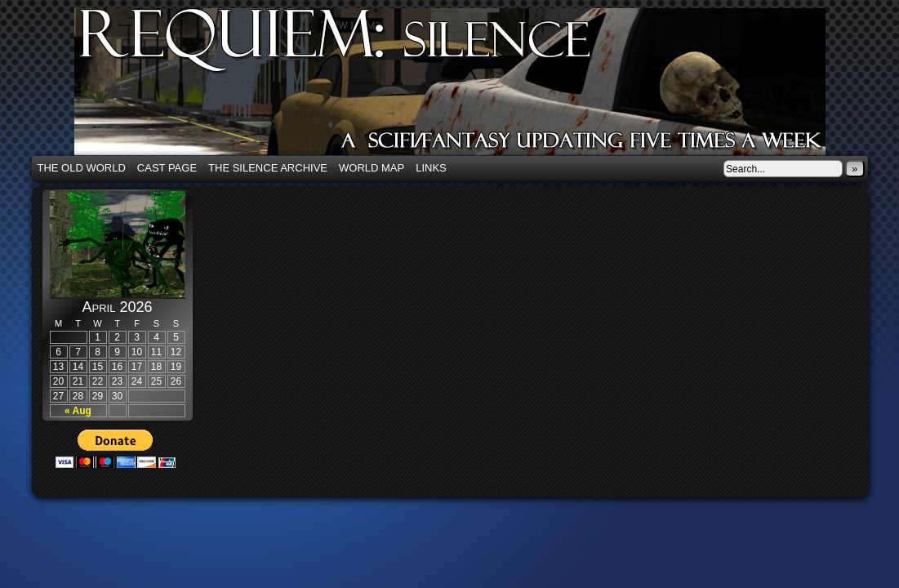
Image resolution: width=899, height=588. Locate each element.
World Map (372, 168)
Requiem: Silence (474, 87)
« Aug (78, 411)
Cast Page (167, 168)
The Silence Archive (268, 168)
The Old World (82, 168)
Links (431, 168)
